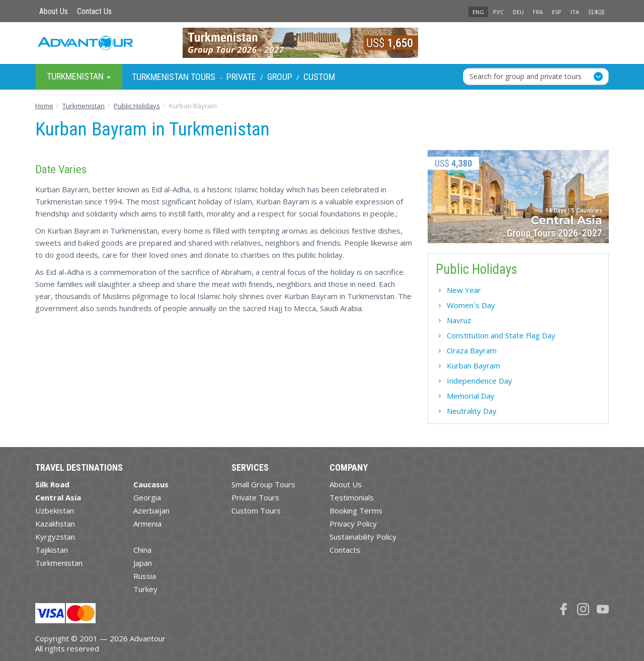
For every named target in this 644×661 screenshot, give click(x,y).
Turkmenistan (59, 563)
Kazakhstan (55, 524)
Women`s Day (471, 305)
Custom (319, 77)
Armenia (147, 524)
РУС (498, 12)
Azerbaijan (151, 510)
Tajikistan (52, 550)
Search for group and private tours (526, 76)
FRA (538, 12)
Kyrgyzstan (55, 537)
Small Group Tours (263, 484)
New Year (464, 290)
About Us (54, 11)
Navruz (459, 320)
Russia (145, 576)
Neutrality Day (472, 411)
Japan (143, 563)
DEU (518, 12)
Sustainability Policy (363, 537)
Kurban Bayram (473, 365)
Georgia (147, 497)
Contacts (345, 550)
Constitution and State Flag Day (501, 335)
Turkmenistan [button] (79, 76)
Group (280, 77)
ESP (557, 12)
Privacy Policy (353, 524)
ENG (478, 12)
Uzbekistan (55, 510)
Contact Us (94, 11)
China (142, 550)
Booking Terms (356, 510)
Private (241, 77)
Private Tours (255, 497)
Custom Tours (256, 510)
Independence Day (479, 381)
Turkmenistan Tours (174, 77)
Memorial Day (471, 396)
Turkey (145, 589)
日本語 (596, 12)
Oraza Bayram (472, 350)
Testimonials (352, 497)
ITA (575, 12)
